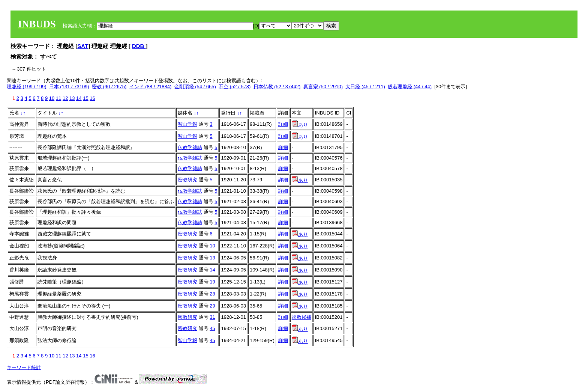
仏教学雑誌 (190, 147)
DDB (139, 46)
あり (300, 125)
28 (212, 294)
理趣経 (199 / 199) (27, 87)
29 (212, 306)
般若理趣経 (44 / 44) (410, 87)
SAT (83, 46)
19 (212, 282)
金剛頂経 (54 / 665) (195, 87)
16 (92, 98)
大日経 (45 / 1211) (365, 87)
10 (52, 98)
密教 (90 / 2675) (109, 87)
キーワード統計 (24, 367)
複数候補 (301, 317)
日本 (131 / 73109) (69, 87)
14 (79, 98)
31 (212, 317)
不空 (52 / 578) (235, 87)
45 (212, 328)
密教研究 (187, 180)
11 (58, 98)
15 (85, 98)
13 (72, 98)
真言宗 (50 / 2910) (323, 87)
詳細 (283, 124)
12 (65, 98)
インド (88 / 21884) (151, 87)
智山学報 (187, 124)
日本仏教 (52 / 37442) (277, 87)
